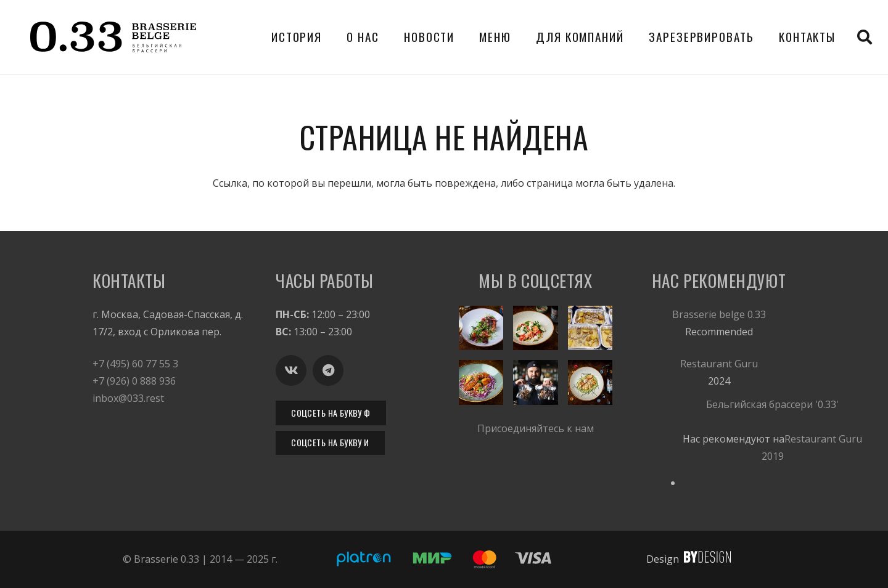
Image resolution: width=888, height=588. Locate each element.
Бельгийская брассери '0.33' (772, 404)
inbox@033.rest (128, 398)
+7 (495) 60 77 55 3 (135, 364)
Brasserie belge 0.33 (719, 314)
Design (663, 559)
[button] (864, 37)
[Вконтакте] (291, 370)
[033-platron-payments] (444, 559)
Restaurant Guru (719, 364)
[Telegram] (328, 370)
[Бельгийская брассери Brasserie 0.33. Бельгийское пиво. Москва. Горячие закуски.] (113, 37)
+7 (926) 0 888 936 (134, 381)
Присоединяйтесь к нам (536, 428)
